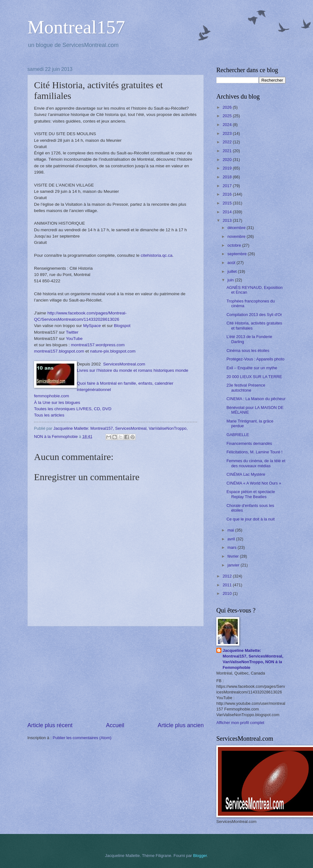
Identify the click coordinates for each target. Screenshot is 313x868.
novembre (237, 236)
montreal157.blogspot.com (59, 351)
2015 (228, 203)
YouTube (74, 339)
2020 (228, 160)
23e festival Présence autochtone (246, 388)
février (233, 556)
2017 (228, 186)
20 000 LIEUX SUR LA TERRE (254, 377)
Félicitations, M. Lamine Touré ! (254, 452)
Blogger (200, 856)
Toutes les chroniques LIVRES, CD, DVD (73, 409)
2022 (228, 142)
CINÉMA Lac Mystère (246, 474)
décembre (237, 228)
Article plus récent (50, 725)
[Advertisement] (116, 674)
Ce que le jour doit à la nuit (250, 519)
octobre (235, 245)
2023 (228, 133)
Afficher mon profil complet (240, 723)
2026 (228, 107)
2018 (228, 177)
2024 (228, 125)
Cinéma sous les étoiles (248, 351)
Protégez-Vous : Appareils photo (255, 359)
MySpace (92, 326)
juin (231, 280)
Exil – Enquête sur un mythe (252, 368)
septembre (237, 254)
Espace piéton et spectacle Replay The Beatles (251, 494)
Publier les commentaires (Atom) (82, 738)
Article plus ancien (181, 725)
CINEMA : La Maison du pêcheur (256, 399)
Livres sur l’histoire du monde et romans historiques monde (133, 370)
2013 (228, 220)
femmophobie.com (51, 396)
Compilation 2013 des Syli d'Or (254, 315)
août (232, 263)
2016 (228, 194)
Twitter (72, 332)
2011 (228, 585)
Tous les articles (49, 415)
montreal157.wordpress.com (98, 345)
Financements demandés (249, 443)
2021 (228, 151)
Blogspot (122, 326)
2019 (228, 168)
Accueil (115, 725)
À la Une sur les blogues (57, 402)
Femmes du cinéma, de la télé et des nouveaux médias (256, 463)
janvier (234, 565)
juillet (233, 271)
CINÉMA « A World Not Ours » (254, 483)
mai (231, 530)
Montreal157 (76, 27)
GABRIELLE (238, 435)
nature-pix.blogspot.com (113, 351)
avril (232, 539)
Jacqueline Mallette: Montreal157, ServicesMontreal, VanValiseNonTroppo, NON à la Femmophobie (253, 659)
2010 (228, 593)
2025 (228, 116)
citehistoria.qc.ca (157, 255)
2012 (228, 576)
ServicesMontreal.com (124, 364)
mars (232, 547)
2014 (228, 212)
